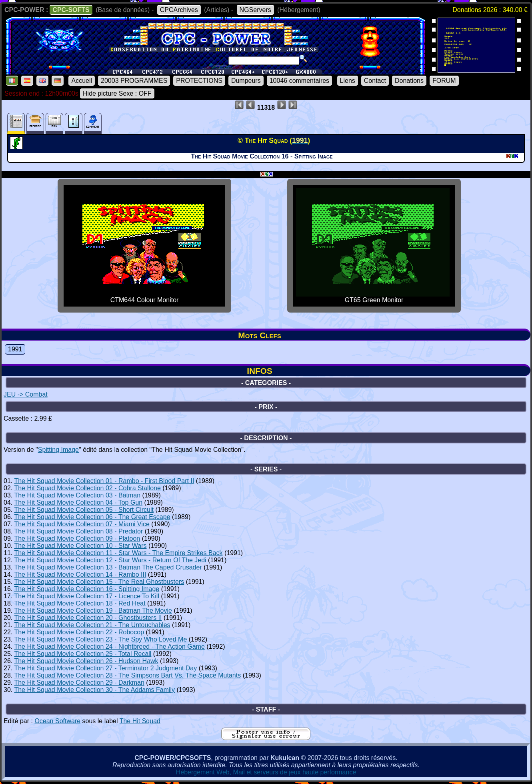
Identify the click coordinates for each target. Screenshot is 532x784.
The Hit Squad (140, 721)
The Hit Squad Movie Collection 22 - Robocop (79, 632)
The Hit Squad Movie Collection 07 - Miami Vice (82, 524)
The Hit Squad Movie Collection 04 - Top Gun (78, 502)
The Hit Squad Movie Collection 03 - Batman (77, 495)
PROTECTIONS (199, 81)
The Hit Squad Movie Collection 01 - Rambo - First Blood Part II (104, 481)
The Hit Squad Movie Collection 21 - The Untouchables (92, 625)
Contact (375, 81)
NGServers (255, 10)
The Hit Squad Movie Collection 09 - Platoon (77, 538)
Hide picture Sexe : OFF (117, 93)
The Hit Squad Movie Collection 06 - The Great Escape (92, 517)
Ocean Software (57, 721)
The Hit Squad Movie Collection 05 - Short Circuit (84, 510)
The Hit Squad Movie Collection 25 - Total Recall (83, 654)
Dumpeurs (246, 81)
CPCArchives (179, 10)
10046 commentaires (299, 81)
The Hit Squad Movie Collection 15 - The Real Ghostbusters (99, 582)
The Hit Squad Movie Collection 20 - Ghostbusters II (88, 618)
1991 (15, 349)
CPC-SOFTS (71, 10)
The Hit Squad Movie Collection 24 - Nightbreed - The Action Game (109, 647)
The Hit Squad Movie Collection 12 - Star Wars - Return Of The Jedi (110, 560)
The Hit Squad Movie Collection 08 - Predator (78, 531)
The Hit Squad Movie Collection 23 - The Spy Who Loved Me (100, 639)
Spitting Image (58, 450)
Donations (409, 81)
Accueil (82, 81)
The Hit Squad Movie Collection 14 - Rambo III (80, 574)
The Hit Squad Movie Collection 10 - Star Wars (80, 546)
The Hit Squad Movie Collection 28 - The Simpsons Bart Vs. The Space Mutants (127, 675)
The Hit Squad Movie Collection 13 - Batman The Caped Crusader (108, 567)
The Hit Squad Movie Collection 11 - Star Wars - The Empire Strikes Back (118, 553)
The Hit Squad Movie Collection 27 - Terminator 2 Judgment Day (105, 668)
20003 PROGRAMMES (134, 81)
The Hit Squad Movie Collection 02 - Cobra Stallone (87, 488)
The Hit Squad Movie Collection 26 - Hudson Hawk (86, 661)
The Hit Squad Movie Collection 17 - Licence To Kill (87, 596)
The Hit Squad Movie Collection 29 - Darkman (79, 683)
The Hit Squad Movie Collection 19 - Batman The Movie (93, 611)
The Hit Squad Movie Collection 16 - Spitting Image (87, 589)
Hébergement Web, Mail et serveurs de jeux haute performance (266, 772)
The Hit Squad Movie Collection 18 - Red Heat (80, 603)
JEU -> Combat (26, 394)
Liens (348, 81)
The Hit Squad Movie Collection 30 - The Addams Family (94, 690)
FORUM (444, 81)
